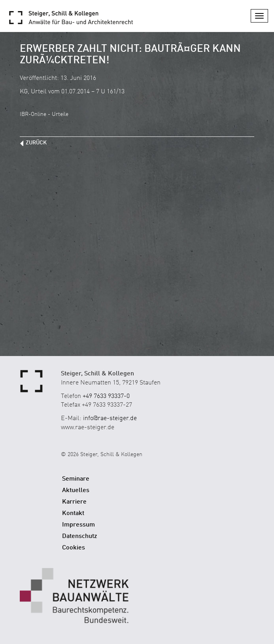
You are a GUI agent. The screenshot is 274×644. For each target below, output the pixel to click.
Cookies (74, 548)
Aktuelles (76, 491)
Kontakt (73, 513)
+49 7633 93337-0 (106, 396)
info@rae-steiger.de (110, 419)
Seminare (76, 479)
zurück (36, 143)
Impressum (78, 525)
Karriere (74, 502)
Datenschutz (80, 536)
